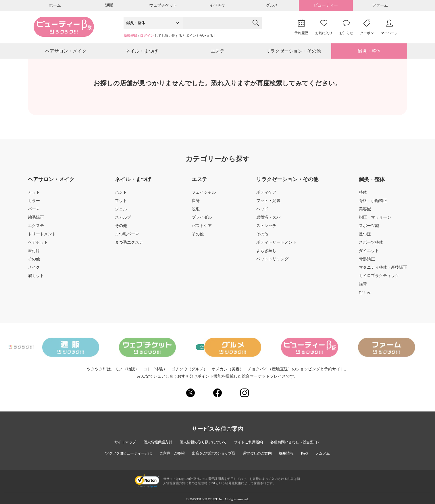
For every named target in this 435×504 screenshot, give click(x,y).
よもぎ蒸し (266, 254)
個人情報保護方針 (152, 440)
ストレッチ (266, 229)
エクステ (36, 229)
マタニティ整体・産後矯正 (383, 271)
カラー (34, 204)
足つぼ (365, 237)
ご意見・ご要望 (169, 452)
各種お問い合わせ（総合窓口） (303, 440)
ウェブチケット (163, 5)
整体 (363, 196)
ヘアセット (38, 246)
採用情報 (294, 452)
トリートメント (42, 237)
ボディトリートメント (276, 246)
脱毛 (196, 212)
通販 (109, 5)
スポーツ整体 (371, 246)
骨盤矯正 (367, 262)
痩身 (196, 204)
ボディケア (266, 196)
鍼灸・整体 (369, 53)
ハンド (121, 196)
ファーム (380, 5)
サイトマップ (116, 440)
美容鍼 (365, 212)
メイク (34, 271)
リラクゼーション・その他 (293, 53)
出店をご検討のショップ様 (214, 452)
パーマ (34, 212)
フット (121, 204)
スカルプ (123, 221)
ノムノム (332, 452)
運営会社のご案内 (262, 452)
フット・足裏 (268, 204)
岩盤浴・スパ (268, 221)
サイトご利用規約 (251, 440)
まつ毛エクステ (129, 246)
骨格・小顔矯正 (373, 204)
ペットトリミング (272, 262)
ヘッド (262, 212)
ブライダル (202, 221)
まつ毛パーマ (127, 237)
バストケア (202, 229)
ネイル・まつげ (142, 53)
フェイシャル (204, 196)
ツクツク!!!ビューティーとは (121, 452)
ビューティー (326, 5)
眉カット (36, 279)
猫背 (363, 287)
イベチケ (217, 5)
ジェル (121, 212)
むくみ (365, 296)
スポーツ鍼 (369, 229)
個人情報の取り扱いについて (201, 440)
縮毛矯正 (36, 221)
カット (34, 196)
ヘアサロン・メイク (66, 53)
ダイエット (369, 254)
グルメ (272, 5)
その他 (34, 262)
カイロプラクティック (379, 279)
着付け (34, 254)
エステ (217, 53)
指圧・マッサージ (375, 221)
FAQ (313, 452)
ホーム (55, 5)
